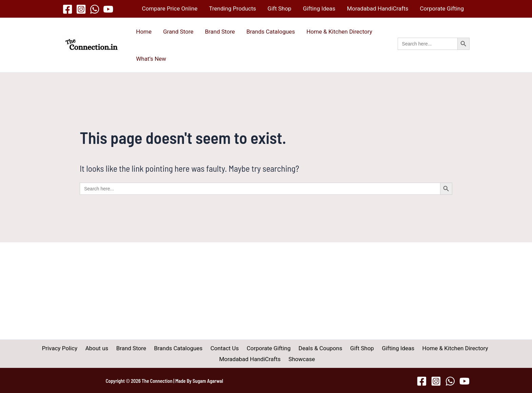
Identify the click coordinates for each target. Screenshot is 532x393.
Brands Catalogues (271, 32)
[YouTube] (108, 9)
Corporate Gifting (442, 8)
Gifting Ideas (319, 8)
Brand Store (220, 32)
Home (144, 32)
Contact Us (192, 348)
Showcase (267, 359)
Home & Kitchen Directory (339, 32)
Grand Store (178, 32)
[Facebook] (68, 9)
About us (70, 348)
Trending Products (233, 8)
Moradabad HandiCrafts (377, 8)
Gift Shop (280, 8)
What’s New (151, 59)
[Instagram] (81, 9)
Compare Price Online (170, 8)
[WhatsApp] (95, 9)
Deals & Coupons (283, 348)
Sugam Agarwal (208, 381)
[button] (434, 51)
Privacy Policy (35, 348)
